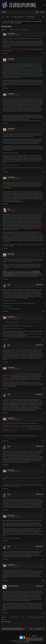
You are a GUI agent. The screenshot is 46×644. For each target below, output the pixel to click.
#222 (43, 88)
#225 (43, 204)
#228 (43, 311)
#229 (43, 339)
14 (19, 30)
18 (23, 30)
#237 (43, 541)
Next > (26, 30)
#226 (43, 248)
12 (15, 30)
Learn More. (18, 23)
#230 (43, 362)
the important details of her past (35, 485)
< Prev (3, 30)
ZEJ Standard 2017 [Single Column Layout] (12, 629)
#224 (43, 172)
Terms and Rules (38, 629)
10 (10, 30)
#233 (43, 441)
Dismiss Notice (44, 635)
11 (12, 30)
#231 (43, 389)
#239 (43, 581)
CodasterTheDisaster (13, 586)
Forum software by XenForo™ (23, 640)
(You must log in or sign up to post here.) (36, 617)
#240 (43, 613)
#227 (43, 279)
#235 (43, 489)
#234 (43, 465)
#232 (43, 413)
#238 (43, 559)
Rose (9, 285)
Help (31, 629)
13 (17, 30)
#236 (43, 510)
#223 (43, 123)
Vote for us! (34, 636)
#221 (43, 53)
